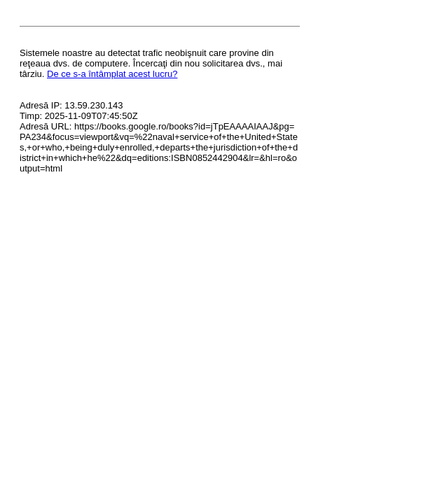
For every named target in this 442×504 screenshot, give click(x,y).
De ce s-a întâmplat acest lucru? (112, 74)
